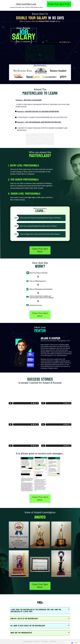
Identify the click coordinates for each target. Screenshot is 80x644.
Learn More (40, 53)
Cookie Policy (53, 641)
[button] (40, 611)
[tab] (40, 611)
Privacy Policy (45, 641)
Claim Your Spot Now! (40, 139)
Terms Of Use (36, 641)
